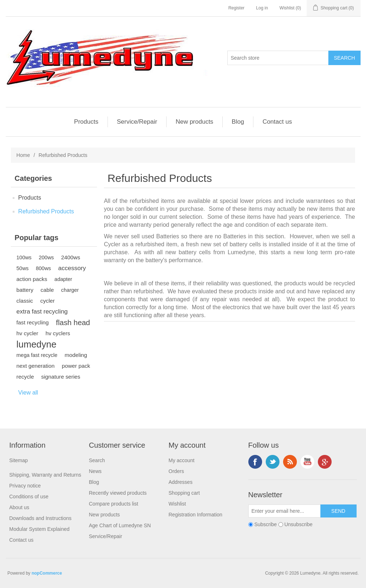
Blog (238, 122)
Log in (262, 8)
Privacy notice (25, 486)
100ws (24, 257)
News (95, 471)
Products (86, 122)
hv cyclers (58, 333)
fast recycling (32, 322)
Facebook (255, 462)
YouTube (307, 462)
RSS (290, 462)
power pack (76, 366)
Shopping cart (184, 493)
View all (28, 393)
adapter (63, 279)
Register (237, 8)
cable (47, 290)
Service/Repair (137, 122)
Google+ (325, 462)
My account (182, 460)
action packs (32, 279)
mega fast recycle (37, 355)
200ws (46, 257)
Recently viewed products (118, 493)
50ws (22, 268)
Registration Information (196, 515)
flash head (73, 323)
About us (19, 507)
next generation (35, 366)
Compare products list (114, 504)
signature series (61, 377)
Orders (176, 471)
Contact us (277, 122)
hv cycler (27, 333)
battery (25, 290)
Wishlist (177, 504)
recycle (25, 377)
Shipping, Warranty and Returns (45, 475)
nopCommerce (47, 573)
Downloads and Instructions (41, 518)
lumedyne (36, 344)
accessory (72, 268)
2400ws (71, 257)
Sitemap (19, 460)
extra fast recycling (42, 312)
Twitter (273, 462)
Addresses (181, 482)
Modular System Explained (40, 529)
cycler (47, 301)
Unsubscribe (298, 524)
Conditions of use (29, 497)
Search (97, 460)
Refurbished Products (46, 211)
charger (70, 290)
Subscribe (265, 524)
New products (194, 122)
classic (25, 301)
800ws (43, 268)
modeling (76, 355)
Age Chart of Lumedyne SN (120, 525)
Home (23, 155)
